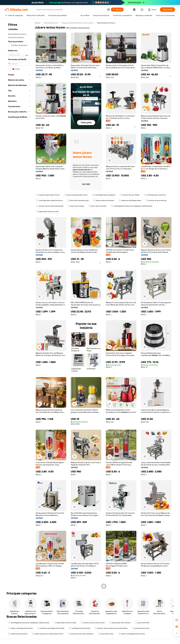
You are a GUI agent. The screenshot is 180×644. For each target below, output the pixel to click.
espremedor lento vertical (120, 623)
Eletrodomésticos (51, 23)
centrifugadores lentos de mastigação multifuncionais (132, 206)
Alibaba (38, 23)
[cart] (142, 10)
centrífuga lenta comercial (155, 195)
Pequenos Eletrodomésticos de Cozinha (77, 23)
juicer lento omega (76, 206)
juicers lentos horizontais (104, 200)
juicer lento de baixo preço (78, 200)
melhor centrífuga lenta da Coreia (132, 634)
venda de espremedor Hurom (48, 195)
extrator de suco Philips (130, 195)
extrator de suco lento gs (156, 200)
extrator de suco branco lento (93, 623)
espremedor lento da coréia (47, 212)
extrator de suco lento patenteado (50, 206)
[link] (177, 620)
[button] (108, 10)
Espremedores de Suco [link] (106, 23)
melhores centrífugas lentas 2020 (51, 628)
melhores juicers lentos (18, 634)
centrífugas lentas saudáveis (104, 195)
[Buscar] (117, 10)
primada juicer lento (141, 628)
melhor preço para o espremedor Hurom (48, 634)
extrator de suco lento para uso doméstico (111, 628)
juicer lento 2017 (142, 623)
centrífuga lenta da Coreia (80, 628)
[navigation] (19, 305)
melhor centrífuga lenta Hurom (20, 628)
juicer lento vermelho (98, 206)
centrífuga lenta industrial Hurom (49, 200)
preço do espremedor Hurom (76, 195)
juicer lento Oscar (106, 634)
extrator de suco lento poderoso (81, 634)
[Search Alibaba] (70, 10)
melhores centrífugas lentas (130, 200)
